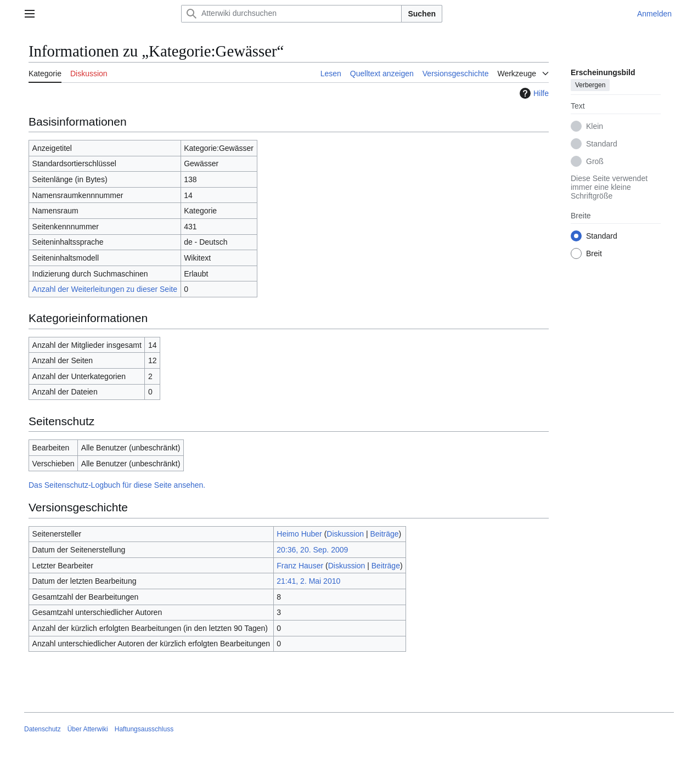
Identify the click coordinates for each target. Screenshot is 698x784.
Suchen (422, 14)
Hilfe (533, 93)
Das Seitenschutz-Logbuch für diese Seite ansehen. (117, 485)
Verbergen (590, 85)
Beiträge (384, 534)
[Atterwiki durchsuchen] (291, 14)
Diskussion (345, 534)
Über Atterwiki (88, 729)
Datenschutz (43, 729)
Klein (595, 126)
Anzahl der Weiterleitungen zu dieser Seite (105, 289)
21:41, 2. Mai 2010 (308, 581)
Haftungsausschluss (144, 729)
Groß (595, 161)
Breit (594, 253)
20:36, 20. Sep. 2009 (312, 550)
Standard (602, 144)
